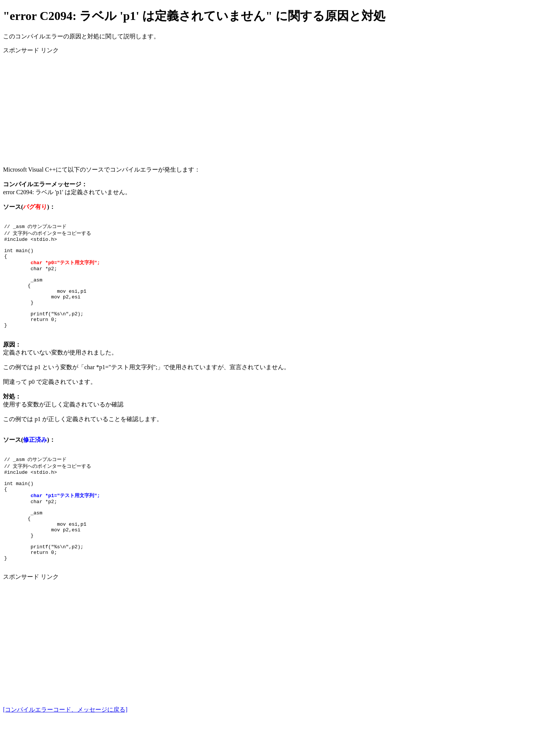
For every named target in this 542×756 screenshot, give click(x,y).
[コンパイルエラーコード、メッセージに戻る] (65, 746)
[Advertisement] (229, 107)
